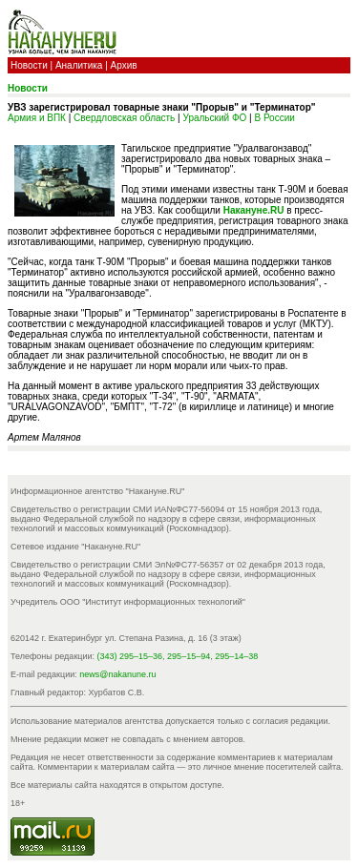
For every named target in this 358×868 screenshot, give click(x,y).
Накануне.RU (254, 210)
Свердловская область (124, 118)
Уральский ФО (215, 118)
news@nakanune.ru (117, 674)
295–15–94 (189, 656)
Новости (29, 65)
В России (274, 118)
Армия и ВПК (37, 118)
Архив (124, 65)
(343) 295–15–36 (130, 656)
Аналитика (79, 65)
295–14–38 (236, 656)
